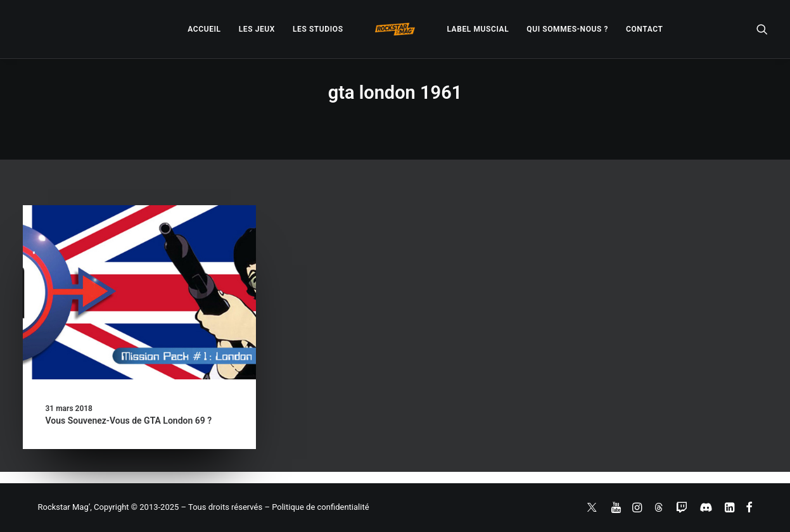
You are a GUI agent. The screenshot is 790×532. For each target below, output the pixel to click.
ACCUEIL (204, 29)
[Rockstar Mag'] (395, 29)
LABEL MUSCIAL (478, 29)
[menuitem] (204, 29)
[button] (762, 29)
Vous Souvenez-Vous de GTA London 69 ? (129, 421)
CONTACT (644, 29)
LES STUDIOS (318, 29)
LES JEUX (257, 29)
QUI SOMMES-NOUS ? (567, 29)
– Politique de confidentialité (316, 507)
